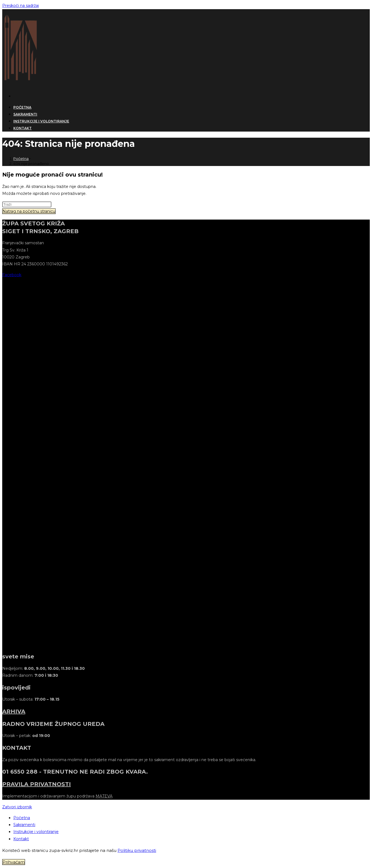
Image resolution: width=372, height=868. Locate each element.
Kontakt (21, 839)
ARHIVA (14, 711)
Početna (22, 818)
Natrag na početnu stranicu (29, 211)
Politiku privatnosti (137, 850)
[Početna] (21, 158)
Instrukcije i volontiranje (36, 832)
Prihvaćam (14, 862)
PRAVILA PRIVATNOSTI (37, 784)
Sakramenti (24, 825)
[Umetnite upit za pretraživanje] (27, 204)
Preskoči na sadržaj (21, 6)
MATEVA (104, 796)
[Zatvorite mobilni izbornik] (17, 807)
